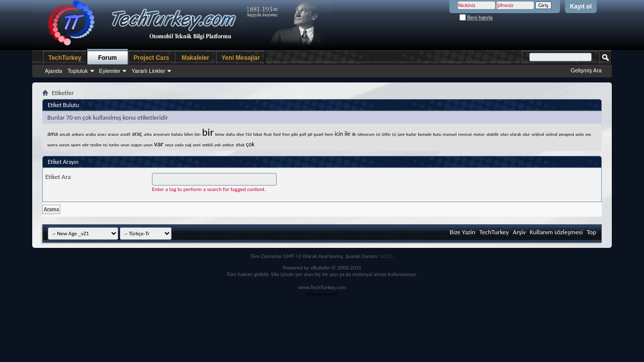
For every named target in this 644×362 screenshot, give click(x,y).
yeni (196, 145)
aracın (113, 134)
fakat (258, 134)
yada (179, 145)
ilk (354, 134)
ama (53, 134)
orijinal (538, 134)
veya (169, 145)
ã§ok (240, 145)
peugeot (567, 134)
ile (347, 134)
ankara (78, 134)
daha (230, 134)
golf (303, 134)
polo (580, 134)
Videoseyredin (322, 294)
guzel (319, 134)
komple (425, 134)
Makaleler (195, 58)
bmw (220, 134)
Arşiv (519, 232)
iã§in (386, 134)
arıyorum (161, 134)
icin (339, 134)
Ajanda (53, 71)
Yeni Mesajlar (240, 58)
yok (218, 145)
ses (588, 134)
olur (527, 134)
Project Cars (152, 58)
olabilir (492, 134)
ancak (65, 134)
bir (208, 132)
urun (125, 145)
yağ (188, 145)
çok (250, 144)
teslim (96, 145)
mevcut (465, 134)
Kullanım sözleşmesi (556, 232)
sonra (52, 145)
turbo (114, 145)
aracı (101, 134)
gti (310, 134)
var (159, 144)
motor (479, 134)
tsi (105, 145)
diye (240, 134)
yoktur (228, 145)
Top (591, 232)
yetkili (207, 145)
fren (286, 134)
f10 (249, 134)
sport (76, 145)
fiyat (268, 134)
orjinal (552, 134)
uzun (148, 145)
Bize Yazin (463, 232)
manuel (450, 134)
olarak (515, 134)
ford (277, 134)
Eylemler (110, 71)
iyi (378, 134)
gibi (295, 134)
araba (91, 134)
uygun (136, 145)
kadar (411, 134)
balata (177, 134)
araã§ (125, 134)
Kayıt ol (581, 7)
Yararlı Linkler (148, 71)
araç (137, 134)
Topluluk (77, 71)
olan (505, 134)
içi (394, 134)
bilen (189, 134)
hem (329, 134)
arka (148, 134)
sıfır (86, 145)
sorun (64, 145)
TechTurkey (65, 58)
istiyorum (366, 134)
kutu (437, 134)
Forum (107, 58)
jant (401, 134)
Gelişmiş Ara (586, 70)
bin (198, 134)
